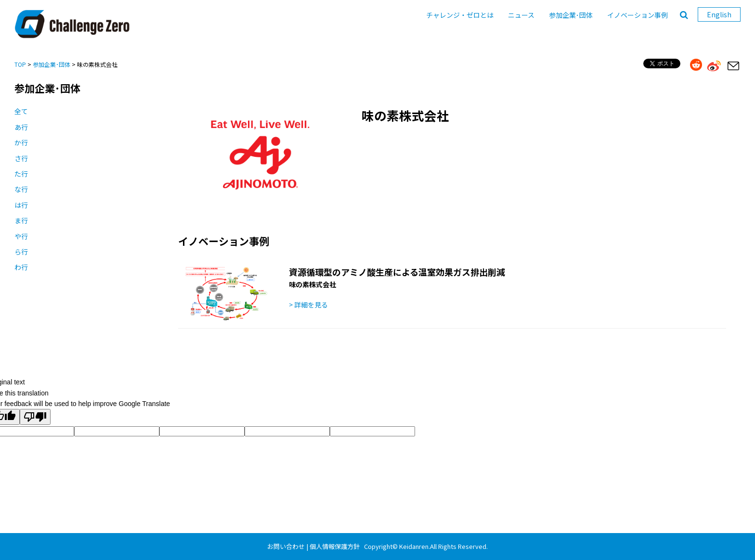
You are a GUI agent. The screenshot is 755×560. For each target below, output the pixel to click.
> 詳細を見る (308, 305)
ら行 (21, 252)
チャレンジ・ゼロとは (460, 15)
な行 (21, 189)
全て (21, 111)
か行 (21, 142)
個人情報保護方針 (335, 546)
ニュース (521, 15)
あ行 (21, 127)
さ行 (21, 158)
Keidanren (414, 546)
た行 (21, 174)
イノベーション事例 (638, 15)
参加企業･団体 (571, 15)
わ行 (21, 267)
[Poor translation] (35, 417)
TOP (20, 64)
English (719, 14)
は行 (21, 205)
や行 (21, 236)
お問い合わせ (286, 546)
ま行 (21, 220)
